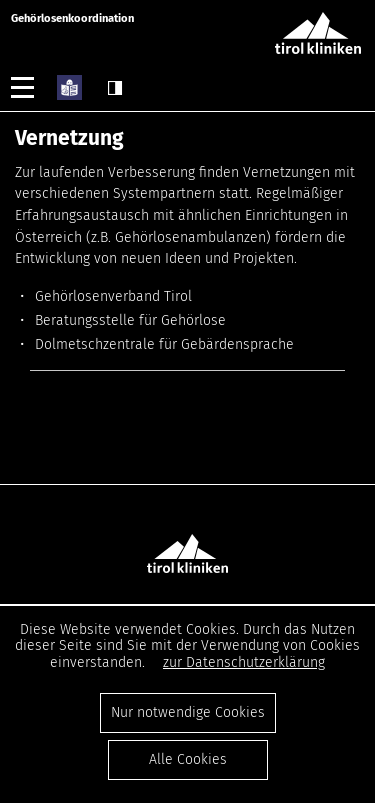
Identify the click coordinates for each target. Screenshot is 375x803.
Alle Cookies (188, 759)
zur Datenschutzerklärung (244, 662)
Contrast (115, 88)
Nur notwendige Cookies (188, 712)
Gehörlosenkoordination (72, 18)
